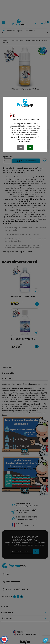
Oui (30, 148)
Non (20, 148)
